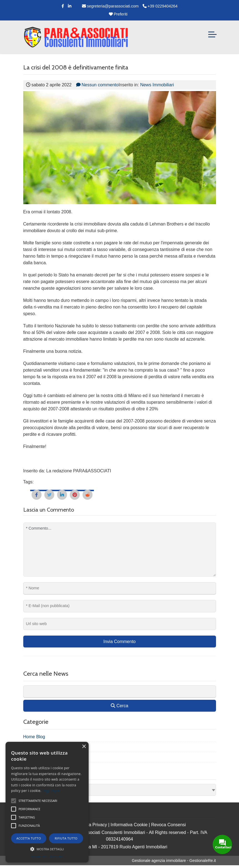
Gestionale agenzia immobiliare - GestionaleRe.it (174, 861)
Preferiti (118, 14)
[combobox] (120, 790)
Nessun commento (97, 85)
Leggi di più (51, 791)
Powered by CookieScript (47, 857)
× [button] (84, 747)
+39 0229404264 (160, 6)
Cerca (119, 706)
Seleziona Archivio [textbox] (43, 790)
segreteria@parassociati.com (110, 6)
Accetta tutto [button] (29, 838)
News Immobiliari (157, 85)
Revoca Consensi (169, 825)
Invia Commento (119, 642)
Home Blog (34, 737)
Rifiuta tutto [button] (66, 838)
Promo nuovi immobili (44, 757)
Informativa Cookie (129, 825)
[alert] (47, 802)
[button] (47, 849)
